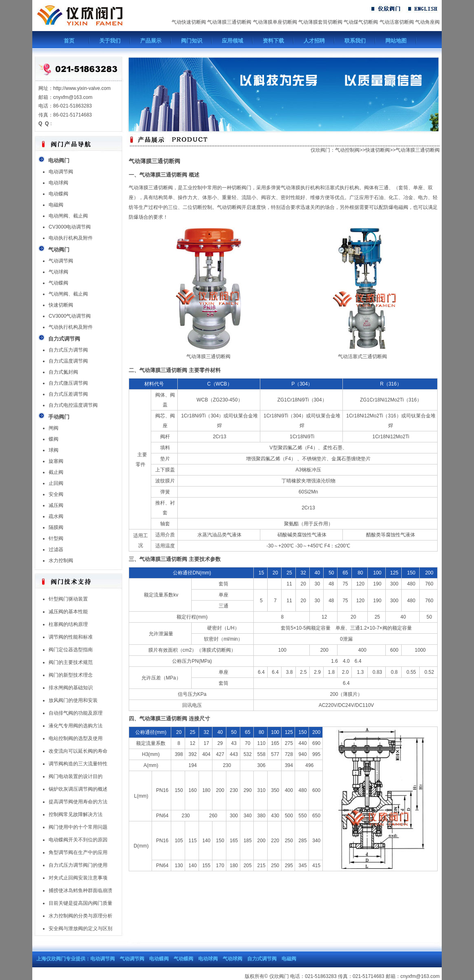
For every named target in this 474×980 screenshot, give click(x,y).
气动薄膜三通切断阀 (229, 22)
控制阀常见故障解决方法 (76, 814)
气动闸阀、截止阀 (68, 294)
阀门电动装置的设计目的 (76, 776)
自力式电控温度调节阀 (73, 405)
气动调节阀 (61, 261)
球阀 (54, 450)
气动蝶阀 (58, 283)
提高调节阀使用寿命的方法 (78, 802)
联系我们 (355, 41)
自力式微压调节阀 (68, 383)
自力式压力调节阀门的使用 (78, 865)
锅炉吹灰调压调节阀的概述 (78, 789)
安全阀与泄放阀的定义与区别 (80, 928)
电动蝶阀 (58, 194)
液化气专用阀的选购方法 (76, 726)
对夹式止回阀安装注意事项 (78, 878)
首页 (69, 41)
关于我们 (110, 41)
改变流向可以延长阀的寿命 (78, 751)
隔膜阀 (56, 527)
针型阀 (56, 538)
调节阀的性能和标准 (71, 637)
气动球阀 (58, 272)
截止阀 (56, 472)
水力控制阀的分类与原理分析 (80, 916)
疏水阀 (56, 516)
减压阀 (56, 505)
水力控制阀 (61, 561)
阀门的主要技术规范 (71, 662)
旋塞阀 (56, 461)
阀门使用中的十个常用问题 (78, 827)
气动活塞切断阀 (397, 22)
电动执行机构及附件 (71, 238)
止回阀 (56, 483)
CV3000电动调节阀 (70, 227)
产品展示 (151, 41)
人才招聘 (314, 41)
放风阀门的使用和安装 (73, 700)
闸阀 (54, 428)
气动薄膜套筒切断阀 (320, 22)
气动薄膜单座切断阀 (275, 22)
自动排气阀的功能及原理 (76, 713)
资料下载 (273, 41)
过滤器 (56, 549)
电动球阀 (58, 183)
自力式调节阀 (262, 959)
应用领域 (233, 41)
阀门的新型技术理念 (71, 675)
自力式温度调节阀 (68, 361)
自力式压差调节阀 (68, 394)
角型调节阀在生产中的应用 (78, 852)
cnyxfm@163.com (420, 976)
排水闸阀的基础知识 (71, 688)
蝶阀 (54, 439)
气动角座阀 (427, 22)
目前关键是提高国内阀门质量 (80, 903)
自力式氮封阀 (63, 372)
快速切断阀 (61, 305)
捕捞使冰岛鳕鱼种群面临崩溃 (80, 890)
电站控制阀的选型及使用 (76, 738)
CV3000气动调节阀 (70, 316)
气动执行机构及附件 (71, 327)
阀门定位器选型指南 (71, 650)
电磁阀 (56, 205)
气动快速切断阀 (189, 22)
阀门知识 (192, 41)
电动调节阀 (61, 172)
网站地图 (396, 41)
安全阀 (56, 494)
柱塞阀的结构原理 (68, 624)
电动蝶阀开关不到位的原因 (78, 840)
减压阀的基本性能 (68, 612)
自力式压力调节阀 (68, 350)
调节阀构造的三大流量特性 (78, 764)
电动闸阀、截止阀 (68, 216)
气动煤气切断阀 (361, 22)
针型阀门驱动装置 (68, 599)
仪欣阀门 (320, 150)
